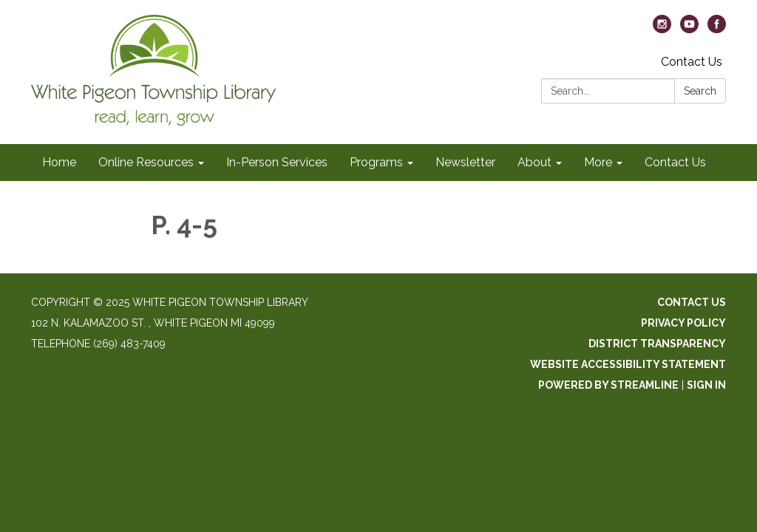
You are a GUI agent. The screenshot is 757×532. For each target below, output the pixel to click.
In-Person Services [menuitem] (277, 162)
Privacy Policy (683, 323)
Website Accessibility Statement (628, 364)
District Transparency (657, 344)
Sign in (706, 385)
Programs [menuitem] (376, 162)
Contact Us (692, 62)
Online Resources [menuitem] (146, 162)
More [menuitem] (598, 162)
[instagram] (662, 29)
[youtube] (689, 29)
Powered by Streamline (608, 385)
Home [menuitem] (59, 162)
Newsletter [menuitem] (465, 162)
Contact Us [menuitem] (675, 162)
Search (700, 91)
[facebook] (717, 29)
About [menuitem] (534, 162)
